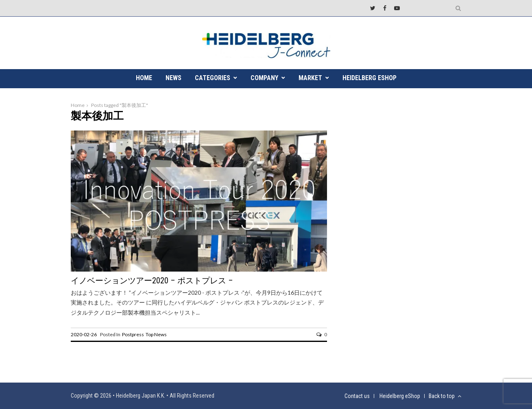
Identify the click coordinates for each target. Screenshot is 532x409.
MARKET (310, 78)
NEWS (173, 78)
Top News (156, 334)
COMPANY (264, 78)
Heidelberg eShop (370, 78)
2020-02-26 (84, 334)
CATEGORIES (213, 78)
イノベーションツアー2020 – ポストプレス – (152, 281)
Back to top (445, 396)
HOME (144, 78)
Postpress (133, 334)
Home (78, 105)
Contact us (357, 396)
